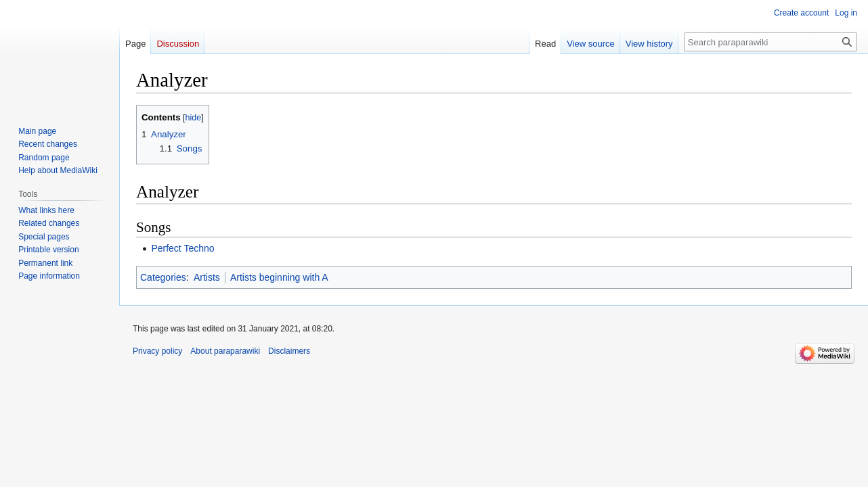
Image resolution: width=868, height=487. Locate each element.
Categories (163, 277)
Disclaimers (289, 351)
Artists (207, 277)
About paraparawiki (225, 351)
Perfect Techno (182, 248)
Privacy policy (157, 351)
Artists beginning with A (279, 277)
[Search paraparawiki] (771, 42)
